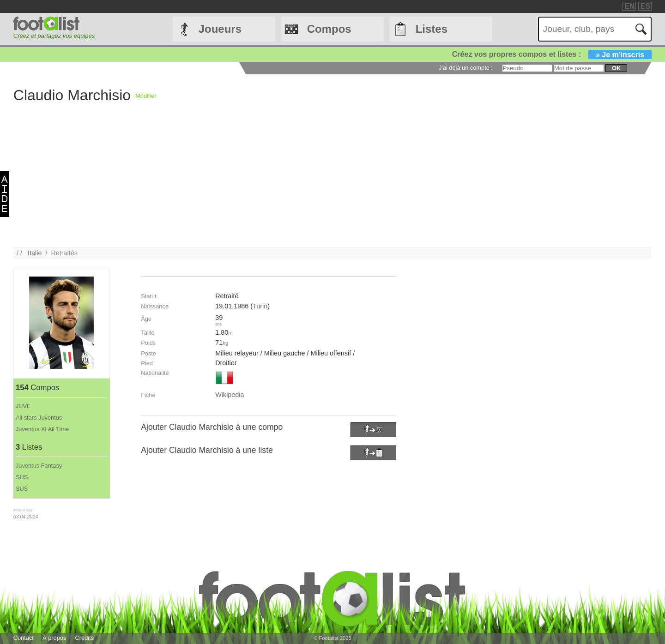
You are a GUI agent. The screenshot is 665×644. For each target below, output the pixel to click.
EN (629, 6)
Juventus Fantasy (39, 466)
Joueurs (220, 29)
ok (616, 68)
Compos (329, 29)
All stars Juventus (39, 418)
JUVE (23, 406)
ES (645, 6)
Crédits (85, 638)
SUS (22, 477)
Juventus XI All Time (42, 429)
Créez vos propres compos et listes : (552, 54)
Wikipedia (230, 395)
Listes (432, 29)
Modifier (146, 96)
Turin (260, 306)
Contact (24, 638)
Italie (35, 253)
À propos (54, 638)
